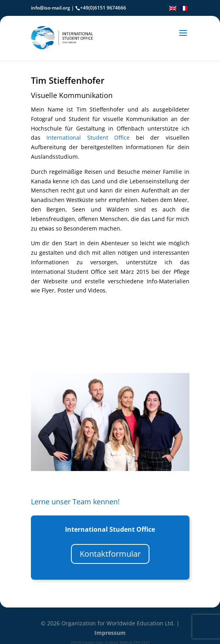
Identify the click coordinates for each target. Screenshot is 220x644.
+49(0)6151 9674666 (103, 8)
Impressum (110, 633)
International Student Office (88, 137)
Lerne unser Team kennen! (75, 502)
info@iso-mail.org (51, 8)
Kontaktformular (110, 554)
